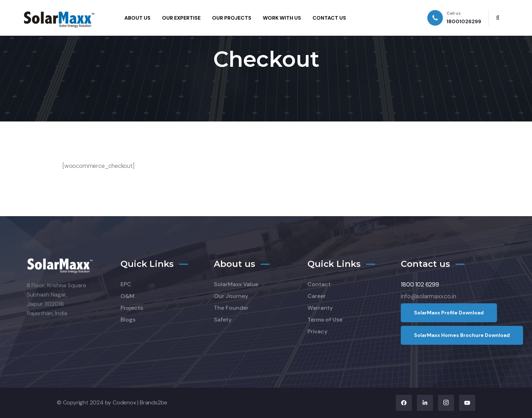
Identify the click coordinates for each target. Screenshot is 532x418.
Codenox (124, 402)
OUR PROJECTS (232, 18)
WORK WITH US (282, 18)
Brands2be (154, 402)
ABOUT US (137, 18)
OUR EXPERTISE (181, 18)
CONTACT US (329, 18)
